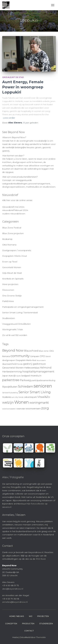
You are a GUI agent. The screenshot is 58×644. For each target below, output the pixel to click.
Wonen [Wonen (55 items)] (22, 402)
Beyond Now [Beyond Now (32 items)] (13, 350)
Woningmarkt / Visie (13, 329)
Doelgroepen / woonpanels (17, 250)
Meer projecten (10, 284)
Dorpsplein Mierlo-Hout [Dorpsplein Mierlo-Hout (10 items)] (26, 360)
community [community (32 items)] (20, 356)
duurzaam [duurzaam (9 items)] (41, 360)
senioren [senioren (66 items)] (43, 386)
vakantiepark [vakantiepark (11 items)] (30, 397)
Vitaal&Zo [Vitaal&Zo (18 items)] (44, 397)
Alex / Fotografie (13, 477)
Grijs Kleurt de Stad (13, 77)
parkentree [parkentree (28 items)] (11, 380)
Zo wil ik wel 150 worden (15, 335)
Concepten (11, 624)
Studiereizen (9, 318)
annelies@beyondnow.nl (15, 602)
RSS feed (41, 559)
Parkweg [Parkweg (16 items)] (25, 380)
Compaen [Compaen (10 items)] (35, 356)
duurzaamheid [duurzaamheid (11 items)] (9, 364)
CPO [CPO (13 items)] (42, 356)
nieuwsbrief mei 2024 (13, 207)
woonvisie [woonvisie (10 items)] (21, 409)
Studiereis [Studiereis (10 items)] (7, 397)
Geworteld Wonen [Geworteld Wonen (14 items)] (13, 368)
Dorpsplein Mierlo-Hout (14, 256)
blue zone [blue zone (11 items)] (44, 351)
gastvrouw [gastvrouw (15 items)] (39, 364)
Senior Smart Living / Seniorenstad (20, 312)
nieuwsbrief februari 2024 (15, 210)
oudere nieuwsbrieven (14, 214)
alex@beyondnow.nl (13, 589)
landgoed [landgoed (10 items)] (26, 376)
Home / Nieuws (17, 616)
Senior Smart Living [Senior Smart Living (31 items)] (34, 392)
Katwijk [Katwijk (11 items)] (12, 376)
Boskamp (7, 239)
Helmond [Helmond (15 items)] (46, 368)
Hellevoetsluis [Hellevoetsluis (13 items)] (32, 368)
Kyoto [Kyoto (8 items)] (19, 376)
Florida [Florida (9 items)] (20, 364)
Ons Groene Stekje (12, 296)
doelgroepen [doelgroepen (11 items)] (9, 360)
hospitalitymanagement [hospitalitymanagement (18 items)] (38, 371)
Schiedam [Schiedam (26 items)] (26, 386)
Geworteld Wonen (12, 267)
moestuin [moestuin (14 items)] (36, 376)
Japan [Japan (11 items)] (5, 376)
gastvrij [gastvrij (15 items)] (28, 364)
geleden (31, 123)
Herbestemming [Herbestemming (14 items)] (12, 372)
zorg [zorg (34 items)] (45, 408)
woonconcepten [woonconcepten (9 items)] (9, 409)
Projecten (43, 616)
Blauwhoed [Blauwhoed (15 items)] (31, 351)
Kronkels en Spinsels (13, 279)
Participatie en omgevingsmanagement (23, 307)
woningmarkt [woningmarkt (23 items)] (39, 403)
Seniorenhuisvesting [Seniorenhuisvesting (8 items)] (10, 393)
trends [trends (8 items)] (21, 397)
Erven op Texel (10, 262)
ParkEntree (8, 301)
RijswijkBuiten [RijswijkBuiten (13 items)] (10, 387)
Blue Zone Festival (12, 228)
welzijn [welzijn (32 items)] (8, 402)
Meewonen (8, 290)
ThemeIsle (41, 637)
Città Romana (9, 245)
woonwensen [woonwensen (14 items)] (33, 409)
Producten (28, 624)
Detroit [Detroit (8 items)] (48, 356)
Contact (29, 631)
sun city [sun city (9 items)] (15, 397)
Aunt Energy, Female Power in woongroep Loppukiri (23, 87)
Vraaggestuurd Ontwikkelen (16, 324)
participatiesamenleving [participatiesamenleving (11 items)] (43, 380)
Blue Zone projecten (13, 233)
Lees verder (9, 118)
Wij (31, 616)
